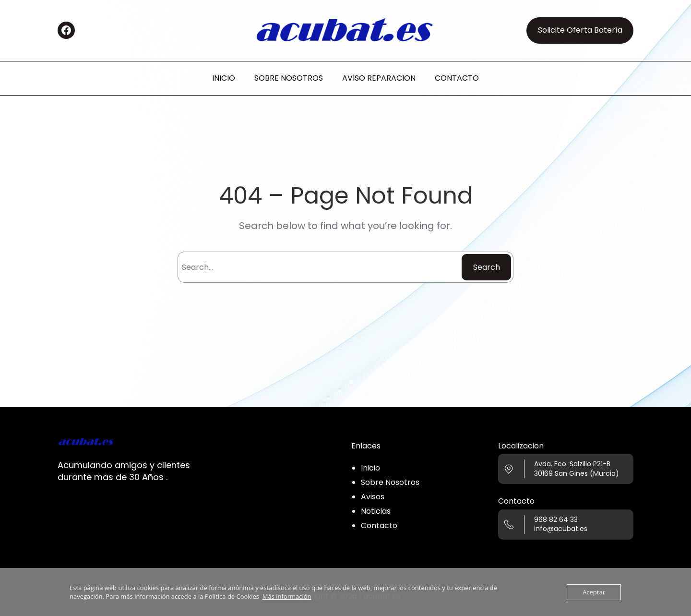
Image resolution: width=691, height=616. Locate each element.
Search (487, 267)
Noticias (376, 511)
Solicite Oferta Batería (580, 30)
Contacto (379, 525)
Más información (287, 596)
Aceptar (594, 592)
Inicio (370, 468)
